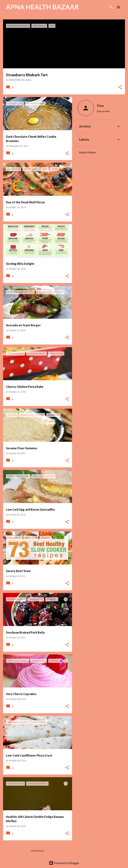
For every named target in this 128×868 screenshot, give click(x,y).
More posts (38, 851)
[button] (120, 87)
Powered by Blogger (64, 863)
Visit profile (103, 111)
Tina (100, 106)
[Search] (111, 7)
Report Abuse (87, 152)
